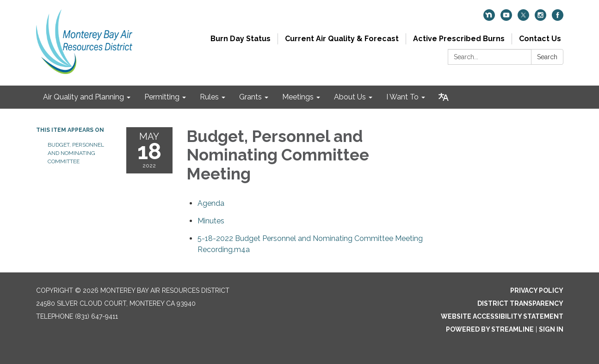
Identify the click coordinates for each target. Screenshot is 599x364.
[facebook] (558, 18)
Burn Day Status (241, 39)
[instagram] (540, 18)
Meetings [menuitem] (298, 97)
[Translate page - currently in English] (444, 97)
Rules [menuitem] (209, 97)
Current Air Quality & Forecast (342, 39)
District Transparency (520, 303)
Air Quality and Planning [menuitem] (83, 97)
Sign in (551, 329)
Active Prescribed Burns (459, 39)
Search (547, 57)
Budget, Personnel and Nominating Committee (76, 153)
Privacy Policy (537, 290)
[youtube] (506, 18)
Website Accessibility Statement (502, 316)
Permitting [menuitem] (162, 97)
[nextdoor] (489, 18)
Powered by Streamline (490, 329)
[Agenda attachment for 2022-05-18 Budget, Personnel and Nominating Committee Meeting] (211, 203)
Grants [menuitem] (250, 97)
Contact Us (540, 39)
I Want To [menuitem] (402, 97)
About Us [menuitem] (350, 97)
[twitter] (523, 18)
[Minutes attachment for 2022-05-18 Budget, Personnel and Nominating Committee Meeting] (211, 221)
